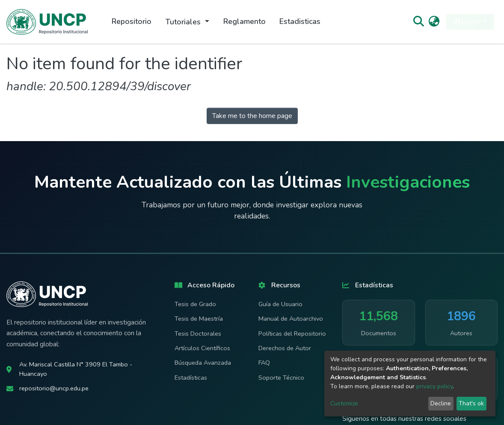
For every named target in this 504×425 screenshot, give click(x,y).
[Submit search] (418, 22)
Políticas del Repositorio (292, 334)
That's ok (471, 403)
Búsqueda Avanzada (203, 363)
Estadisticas (300, 21)
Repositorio (132, 21)
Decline (441, 403)
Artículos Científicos (202, 348)
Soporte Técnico (281, 378)
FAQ (264, 363)
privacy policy (434, 386)
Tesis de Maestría (199, 319)
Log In (467, 22)
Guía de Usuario (280, 304)
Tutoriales (184, 22)
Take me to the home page (252, 116)
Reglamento (245, 21)
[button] (434, 22)
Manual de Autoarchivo (291, 319)
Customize (344, 403)
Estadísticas (191, 378)
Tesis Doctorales (198, 334)
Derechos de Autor (285, 348)
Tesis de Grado (195, 304)
